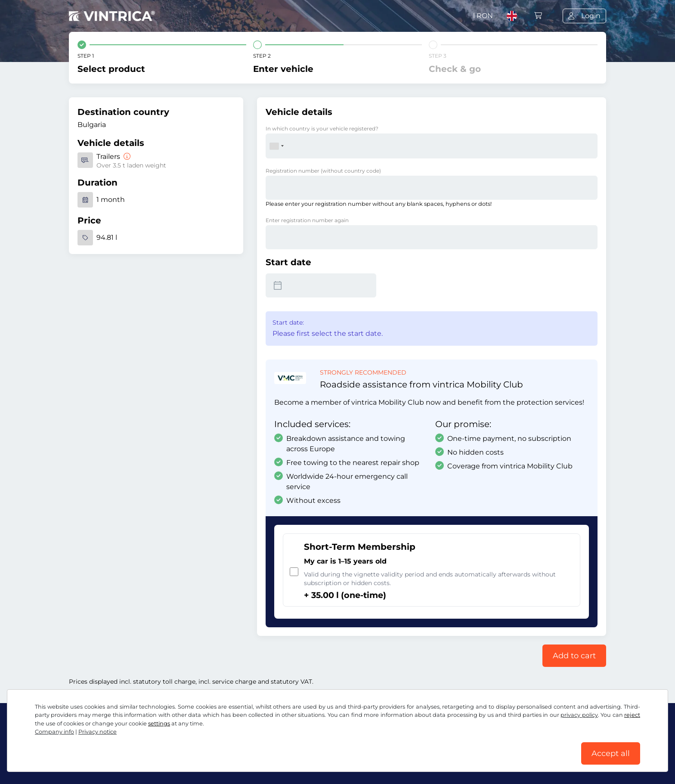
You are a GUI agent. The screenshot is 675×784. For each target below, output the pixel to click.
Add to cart (574, 656)
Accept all (611, 753)
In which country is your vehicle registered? (322, 129)
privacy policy (579, 715)
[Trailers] (126, 156)
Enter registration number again (307, 220)
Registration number (323, 171)
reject (632, 715)
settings (159, 724)
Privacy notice (98, 732)
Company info (54, 732)
